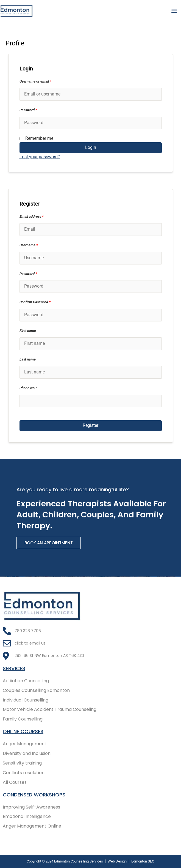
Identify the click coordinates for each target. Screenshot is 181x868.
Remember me (36, 139)
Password (28, 110)
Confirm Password (35, 302)
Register (90, 425)
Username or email (35, 81)
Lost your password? (40, 157)
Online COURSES (23, 731)
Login (91, 148)
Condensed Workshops (34, 795)
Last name (28, 359)
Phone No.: (28, 388)
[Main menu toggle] (174, 11)
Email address (32, 216)
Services (14, 668)
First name (28, 331)
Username (29, 245)
